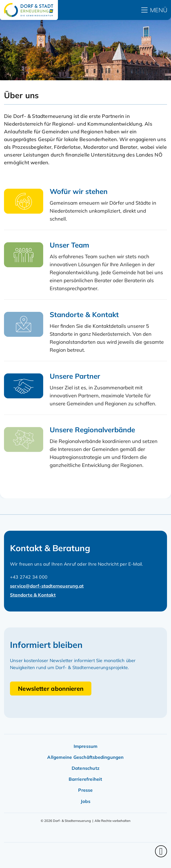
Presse (85, 790)
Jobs (85, 801)
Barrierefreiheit (85, 779)
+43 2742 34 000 (29, 577)
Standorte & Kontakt (33, 595)
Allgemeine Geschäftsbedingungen (85, 757)
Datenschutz (85, 768)
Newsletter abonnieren (51, 689)
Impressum (86, 746)
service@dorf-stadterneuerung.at (47, 586)
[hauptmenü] (154, 10)
